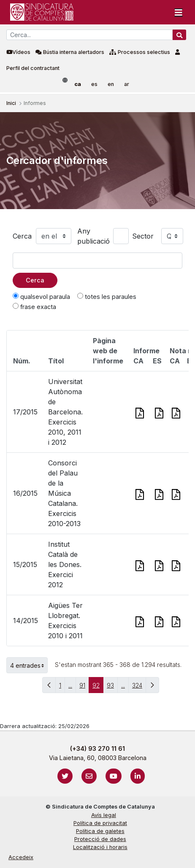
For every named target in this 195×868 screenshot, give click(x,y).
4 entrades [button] (29, 665)
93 (112, 687)
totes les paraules (107, 296)
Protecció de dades (100, 839)
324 (139, 687)
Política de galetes (100, 831)
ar (127, 84)
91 (84, 687)
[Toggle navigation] (179, 12)
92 (98, 687)
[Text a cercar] (97, 261)
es (94, 84)
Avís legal (104, 815)
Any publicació (93, 236)
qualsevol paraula (41, 296)
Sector (143, 236)
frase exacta (34, 306)
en (111, 84)
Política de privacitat (100, 823)
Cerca (22, 236)
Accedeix (21, 857)
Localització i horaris (100, 847)
